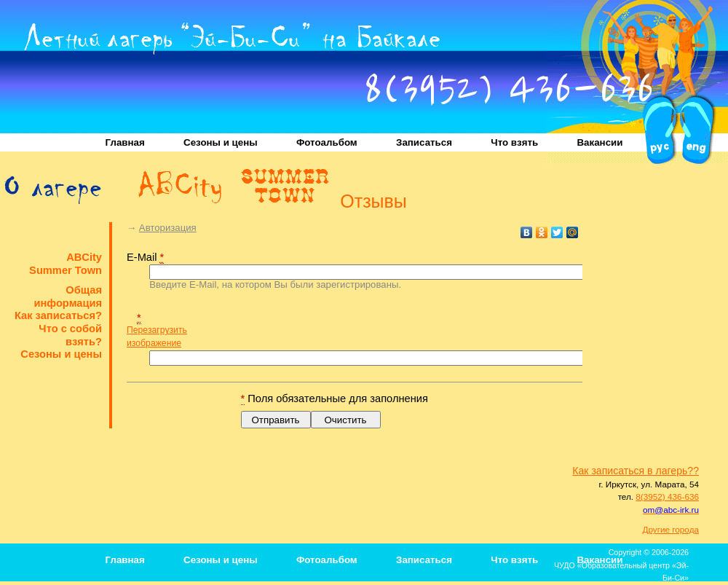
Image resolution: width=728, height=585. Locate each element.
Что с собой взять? (70, 335)
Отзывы (373, 203)
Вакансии (600, 142)
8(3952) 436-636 (509, 93)
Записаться (424, 142)
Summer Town (66, 270)
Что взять (514, 142)
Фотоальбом (327, 142)
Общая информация (68, 297)
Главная (125, 142)
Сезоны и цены (221, 142)
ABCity (84, 257)
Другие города (671, 529)
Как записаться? (58, 315)
